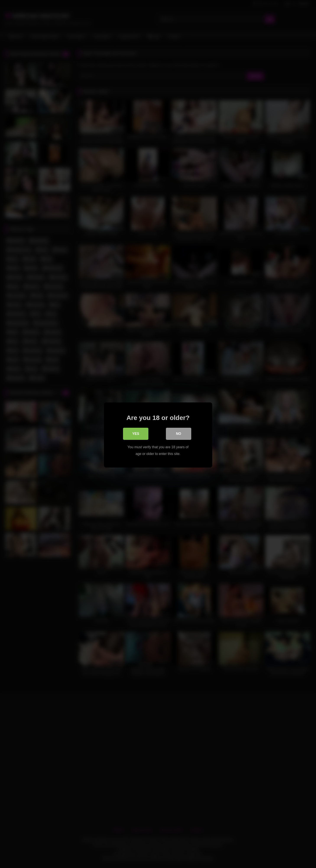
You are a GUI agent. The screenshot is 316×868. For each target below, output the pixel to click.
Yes (136, 433)
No (179, 433)
